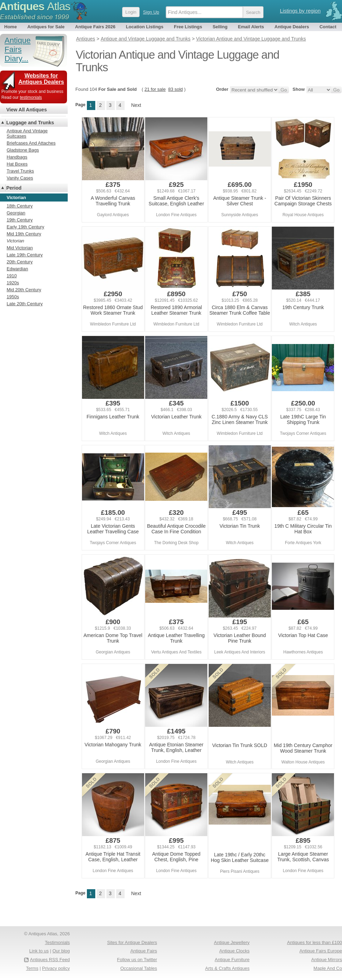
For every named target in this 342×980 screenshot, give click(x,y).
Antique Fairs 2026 (95, 27)
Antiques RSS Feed (50, 960)
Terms (32, 968)
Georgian (16, 213)
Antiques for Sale (46, 27)
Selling (220, 27)
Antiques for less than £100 (314, 942)
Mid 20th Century (24, 290)
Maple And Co (328, 968)
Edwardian (17, 269)
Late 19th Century (25, 255)
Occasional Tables (139, 968)
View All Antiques (27, 110)
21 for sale (155, 89)
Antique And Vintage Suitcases (27, 133)
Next (136, 105)
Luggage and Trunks (30, 123)
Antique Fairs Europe (321, 951)
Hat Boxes (17, 164)
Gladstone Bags (23, 150)
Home (10, 27)
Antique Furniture (232, 960)
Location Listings (145, 27)
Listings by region (300, 11)
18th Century (20, 206)
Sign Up (151, 12)
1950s (13, 297)
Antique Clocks (234, 951)
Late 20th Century (25, 304)
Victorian (15, 241)
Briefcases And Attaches (31, 143)
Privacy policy (56, 968)
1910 (12, 276)
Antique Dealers (292, 27)
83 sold (176, 89)
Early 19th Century (25, 227)
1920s (13, 283)
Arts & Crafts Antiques (227, 968)
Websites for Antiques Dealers (41, 79)
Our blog (61, 951)
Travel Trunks (20, 171)
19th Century (20, 220)
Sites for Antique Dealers (132, 942)
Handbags (17, 157)
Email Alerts (251, 27)
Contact (328, 27)
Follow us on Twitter (137, 960)
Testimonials (57, 942)
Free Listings (188, 27)
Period (14, 188)
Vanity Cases (20, 178)
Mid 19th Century (24, 234)
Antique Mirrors (327, 960)
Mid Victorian (20, 248)
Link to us (39, 951)
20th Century (20, 262)
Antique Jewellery (232, 942)
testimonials (31, 97)
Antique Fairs (144, 951)
